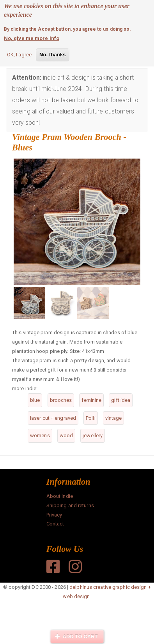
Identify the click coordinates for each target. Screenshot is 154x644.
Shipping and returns (70, 505)
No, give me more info (32, 38)
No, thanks (52, 54)
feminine (91, 400)
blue (35, 400)
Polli (91, 418)
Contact (55, 524)
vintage (114, 418)
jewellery (93, 435)
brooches (61, 400)
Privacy (54, 515)
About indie (60, 496)
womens (40, 435)
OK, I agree (19, 54)
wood (66, 435)
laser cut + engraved (53, 418)
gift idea (121, 400)
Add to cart (76, 636)
